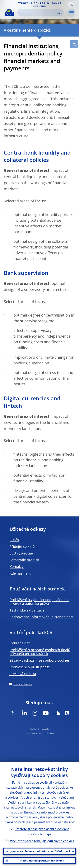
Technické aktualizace (27, 610)
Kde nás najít (20, 573)
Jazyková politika (23, 674)
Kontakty (17, 567)
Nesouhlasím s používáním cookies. (42, 861)
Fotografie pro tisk (24, 560)
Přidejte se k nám (24, 546)
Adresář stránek (23, 684)
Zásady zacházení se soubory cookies (40, 660)
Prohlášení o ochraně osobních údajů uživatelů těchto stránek (40, 652)
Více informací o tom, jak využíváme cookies (42, 841)
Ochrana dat (20, 643)
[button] (71, 4)
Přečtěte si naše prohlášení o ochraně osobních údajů (42, 832)
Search (58, 13)
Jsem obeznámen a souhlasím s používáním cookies (42, 851)
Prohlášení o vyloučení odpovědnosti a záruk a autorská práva (39, 602)
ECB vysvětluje (21, 553)
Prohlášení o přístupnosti (30, 667)
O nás (14, 540)
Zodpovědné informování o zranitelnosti (42, 617)
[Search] (37, 13)
